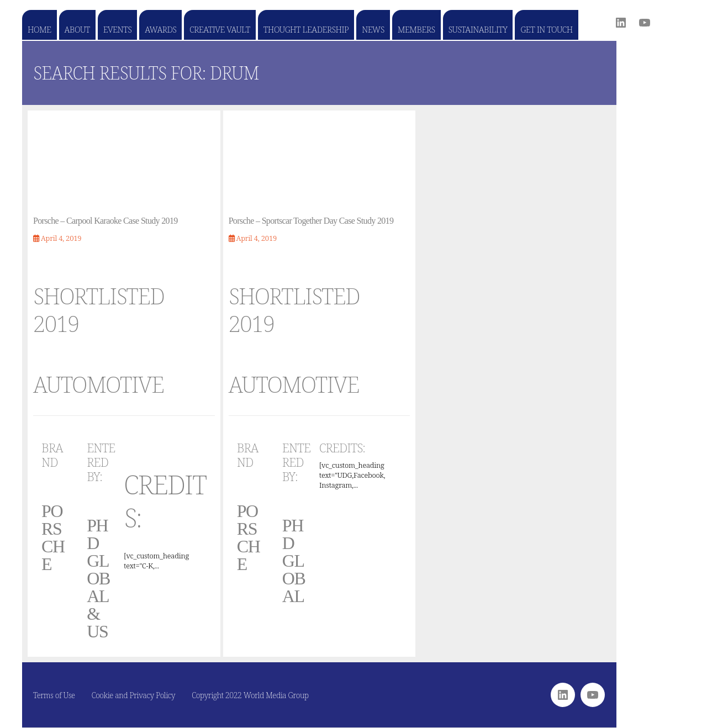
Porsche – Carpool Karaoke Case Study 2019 (105, 221)
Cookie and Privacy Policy (134, 695)
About (77, 29)
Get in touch (546, 29)
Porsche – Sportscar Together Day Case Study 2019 (311, 221)
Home (39, 29)
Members (416, 29)
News (373, 29)
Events (117, 29)
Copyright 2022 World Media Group (250, 695)
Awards (160, 29)
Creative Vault (220, 29)
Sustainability (478, 29)
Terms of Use (54, 695)
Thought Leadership (306, 29)
